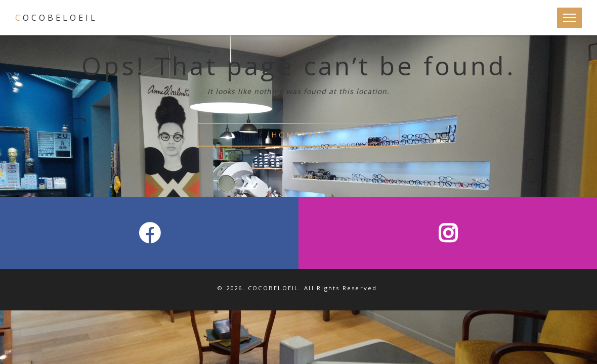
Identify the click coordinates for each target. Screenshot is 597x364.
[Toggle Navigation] (569, 18)
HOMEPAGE (299, 134)
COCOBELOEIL (56, 18)
